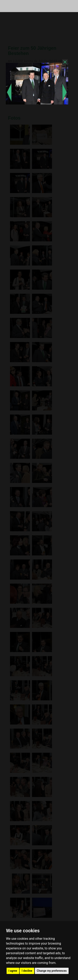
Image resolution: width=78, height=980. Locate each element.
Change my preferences (52, 971)
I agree (13, 971)
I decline (27, 971)
